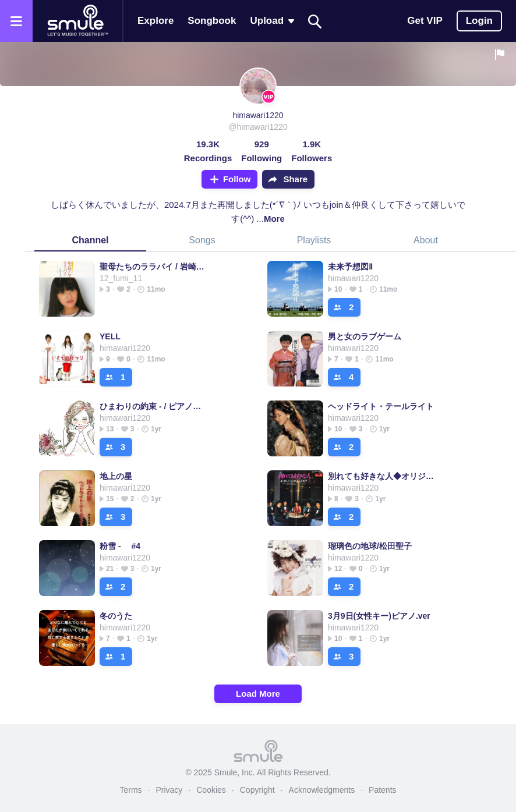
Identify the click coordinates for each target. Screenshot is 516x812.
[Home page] (77, 21)
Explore (155, 21)
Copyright (257, 790)
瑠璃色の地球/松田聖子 (370, 546)
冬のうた (116, 616)
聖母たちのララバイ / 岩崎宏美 (153, 267)
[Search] (315, 21)
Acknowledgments (322, 790)
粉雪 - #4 (120, 546)
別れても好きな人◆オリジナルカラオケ (381, 476)
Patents (382, 790)
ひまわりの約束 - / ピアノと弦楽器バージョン (153, 406)
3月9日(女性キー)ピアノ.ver (379, 616)
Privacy (169, 790)
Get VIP (425, 21)
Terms (130, 790)
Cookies (211, 790)
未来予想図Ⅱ (350, 267)
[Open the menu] (16, 21)
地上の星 (116, 476)
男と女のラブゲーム (365, 336)
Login (479, 21)
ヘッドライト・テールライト (381, 406)
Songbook (212, 21)
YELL (110, 336)
